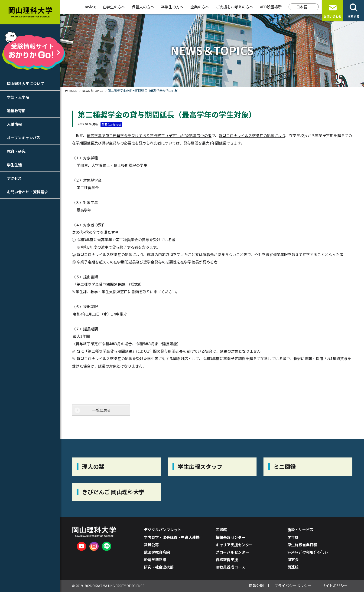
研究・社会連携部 (159, 567)
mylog (90, 7)
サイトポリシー (335, 585)
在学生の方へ (114, 7)
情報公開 (256, 585)
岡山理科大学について (26, 83)
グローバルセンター (232, 552)
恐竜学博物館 (155, 559)
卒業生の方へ (172, 7)
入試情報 (14, 124)
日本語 (302, 7)
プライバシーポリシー (293, 585)
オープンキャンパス (24, 138)
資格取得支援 (227, 559)
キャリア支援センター (234, 545)
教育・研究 (16, 151)
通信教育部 (16, 111)
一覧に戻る (101, 410)
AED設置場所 (271, 7)
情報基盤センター (231, 537)
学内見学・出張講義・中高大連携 (172, 537)
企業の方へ (200, 7)
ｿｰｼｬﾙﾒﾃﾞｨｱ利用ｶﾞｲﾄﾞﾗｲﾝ (308, 552)
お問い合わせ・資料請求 (27, 192)
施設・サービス (300, 530)
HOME (73, 90)
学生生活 (14, 165)
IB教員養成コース (230, 567)
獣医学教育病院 (157, 552)
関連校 (293, 567)
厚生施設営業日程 (302, 545)
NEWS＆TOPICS (93, 90)
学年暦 (293, 537)
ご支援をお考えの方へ (234, 7)
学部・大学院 (18, 97)
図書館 (221, 530)
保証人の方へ (143, 7)
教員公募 (151, 545)
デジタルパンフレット (163, 530)
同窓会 (293, 559)
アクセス (14, 178)
